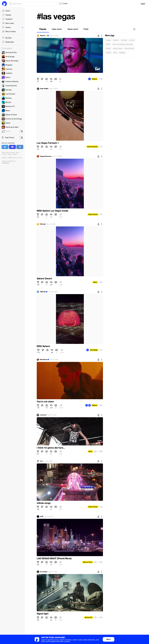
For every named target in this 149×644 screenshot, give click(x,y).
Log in (143, 4)
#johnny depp (118, 48)
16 (101, 282)
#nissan (109, 53)
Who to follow (9, 32)
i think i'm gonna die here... (51, 448)
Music (95, 282)
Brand (12, 153)
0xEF (42, 517)
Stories (12, 27)
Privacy (5, 154)
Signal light (43, 614)
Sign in (109, 639)
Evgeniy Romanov (46, 156)
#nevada (124, 40)
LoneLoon (43, 415)
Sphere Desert (44, 279)
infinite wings (44, 503)
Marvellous (44, 360)
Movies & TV (89, 617)
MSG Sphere (43, 346)
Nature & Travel (93, 214)
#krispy (108, 48)
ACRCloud (5, 163)
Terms (17, 153)
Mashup (95, 79)
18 (101, 405)
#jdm (115, 53)
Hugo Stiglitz (44, 89)
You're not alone (45, 402)
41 (101, 562)
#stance (116, 40)
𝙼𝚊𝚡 (41, 461)
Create (63, 4)
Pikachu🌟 (43, 36)
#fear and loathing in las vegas (123, 44)
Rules (10, 154)
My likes (7, 38)
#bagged (122, 53)
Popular (7, 15)
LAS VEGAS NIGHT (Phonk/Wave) (54, 558)
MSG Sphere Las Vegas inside (52, 211)
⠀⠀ (38, 75)
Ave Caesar (44, 572)
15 (101, 79)
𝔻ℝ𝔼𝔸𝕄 (43, 292)
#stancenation (129, 48)
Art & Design (94, 350)
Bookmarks (8, 42)
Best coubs (8, 23)
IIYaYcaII (43, 224)
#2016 (108, 44)
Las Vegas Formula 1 (48, 143)
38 (101, 451)
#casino (132, 40)
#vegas (108, 40)
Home (6, 11)
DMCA (15, 154)
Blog (4, 153)
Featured (7, 19)
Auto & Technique (92, 147)
